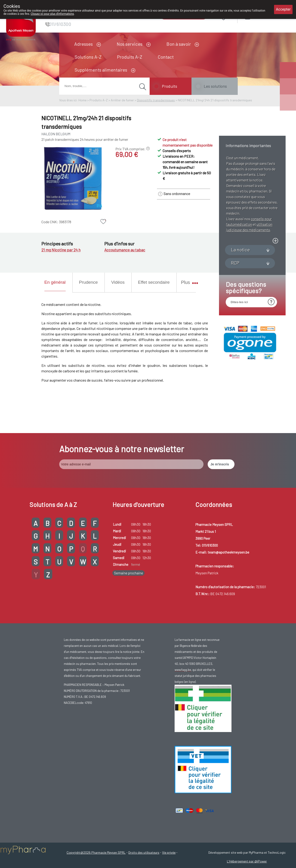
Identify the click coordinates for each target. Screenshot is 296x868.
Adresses (83, 44)
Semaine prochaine (129, 573)
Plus (187, 282)
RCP (235, 308)
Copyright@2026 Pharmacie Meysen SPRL (96, 852)
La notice (240, 295)
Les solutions (215, 86)
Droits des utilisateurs (144, 852)
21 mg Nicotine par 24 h (61, 250)
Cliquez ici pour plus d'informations (52, 14)
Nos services (130, 44)
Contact (166, 57)
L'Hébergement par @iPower (247, 861)
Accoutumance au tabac (125, 250)
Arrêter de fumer (122, 100)
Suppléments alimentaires (101, 70)
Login (259, 17)
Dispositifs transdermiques (156, 100)
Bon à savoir (179, 44)
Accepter (283, 9)
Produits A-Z (130, 57)
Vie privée (169, 852)
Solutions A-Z (88, 57)
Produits (170, 86)
